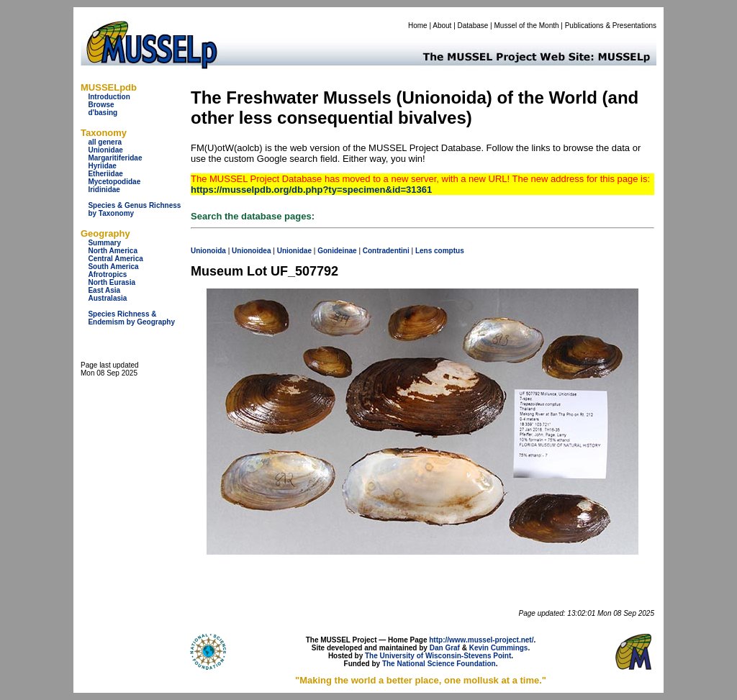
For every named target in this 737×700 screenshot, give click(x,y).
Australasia (107, 298)
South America (113, 267)
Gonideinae (337, 251)
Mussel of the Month (527, 26)
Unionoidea (251, 251)
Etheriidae (105, 174)
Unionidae (105, 150)
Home (418, 26)
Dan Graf (445, 648)
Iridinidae (104, 190)
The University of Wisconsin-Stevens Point (438, 656)
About (442, 26)
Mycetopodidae (114, 182)
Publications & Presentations (611, 26)
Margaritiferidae (115, 158)
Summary (104, 243)
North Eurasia (112, 282)
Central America (115, 259)
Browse (101, 105)
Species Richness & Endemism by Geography (131, 318)
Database (473, 26)
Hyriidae (102, 166)
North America (113, 251)
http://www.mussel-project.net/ (481, 640)
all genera (105, 142)
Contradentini (386, 251)
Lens (424, 251)
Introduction (109, 97)
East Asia (104, 290)
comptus (449, 251)
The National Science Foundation (439, 664)
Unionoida (208, 251)
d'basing (103, 113)
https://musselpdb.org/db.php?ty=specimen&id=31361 (311, 190)
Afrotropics (107, 274)
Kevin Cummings (499, 648)
